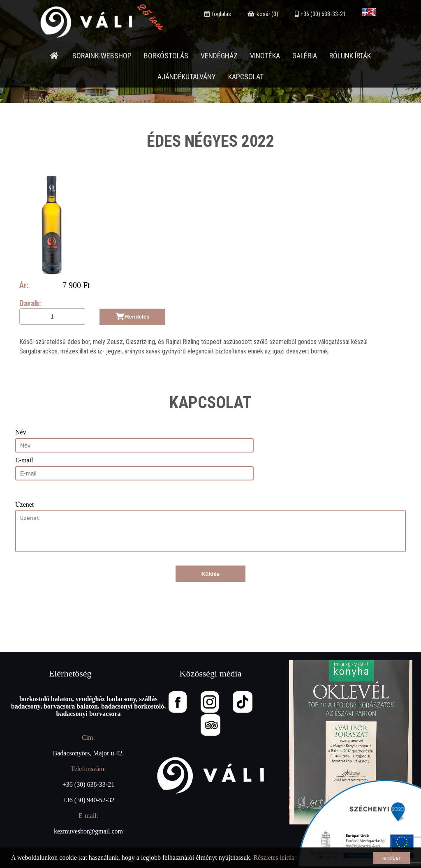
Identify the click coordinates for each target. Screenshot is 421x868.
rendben (392, 858)
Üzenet (24, 504)
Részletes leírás (274, 858)
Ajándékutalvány (187, 77)
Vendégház (219, 56)
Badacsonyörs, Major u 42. (89, 753)
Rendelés (133, 317)
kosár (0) (289, 14)
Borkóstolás (166, 56)
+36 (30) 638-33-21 (346, 14)
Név (21, 432)
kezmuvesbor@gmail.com (88, 831)
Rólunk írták (350, 56)
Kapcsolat (246, 77)
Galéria (305, 56)
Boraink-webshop (102, 56)
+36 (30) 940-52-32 (88, 800)
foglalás (244, 14)
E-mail (24, 460)
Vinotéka (265, 56)
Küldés (210, 574)
